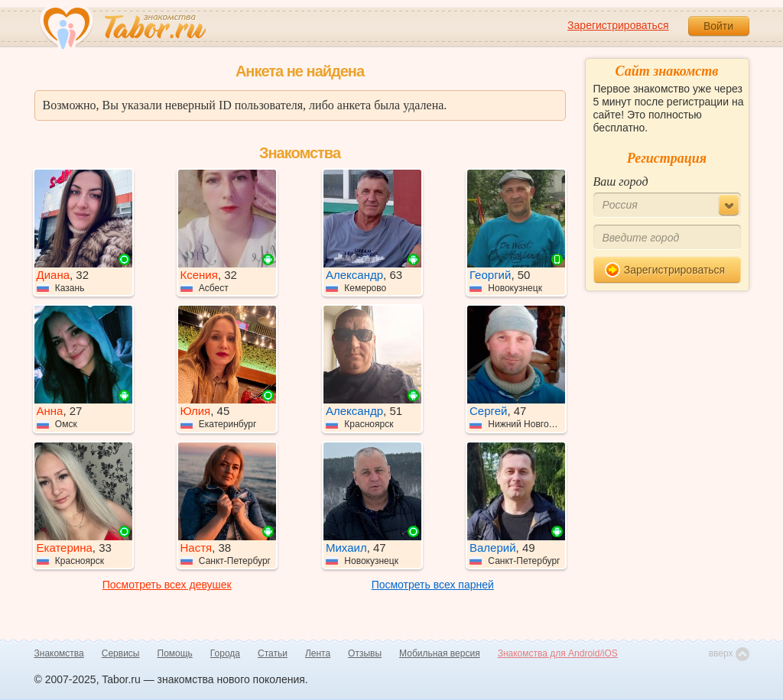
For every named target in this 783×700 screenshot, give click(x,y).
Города (225, 653)
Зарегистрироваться (618, 25)
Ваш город (621, 181)
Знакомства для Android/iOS (558, 653)
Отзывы (365, 653)
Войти (718, 26)
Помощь (175, 653)
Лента (318, 653)
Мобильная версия (440, 653)
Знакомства (59, 653)
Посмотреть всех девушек (167, 585)
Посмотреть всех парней (433, 585)
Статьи (273, 653)
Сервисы (121, 653)
